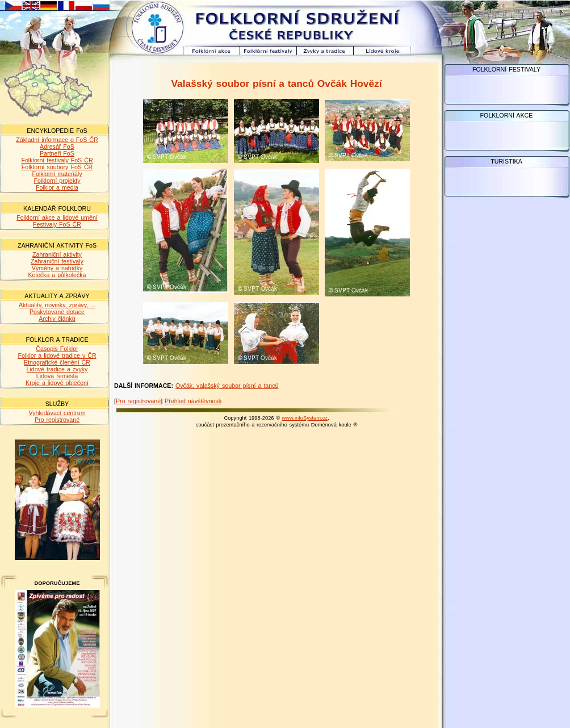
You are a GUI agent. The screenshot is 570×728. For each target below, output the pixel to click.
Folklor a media (57, 187)
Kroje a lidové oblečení (57, 383)
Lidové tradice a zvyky (57, 369)
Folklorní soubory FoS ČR (57, 167)
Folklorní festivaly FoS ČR (57, 160)
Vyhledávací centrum (57, 413)
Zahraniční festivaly (57, 261)
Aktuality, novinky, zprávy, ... (57, 305)
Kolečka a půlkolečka (57, 275)
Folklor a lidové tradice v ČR (57, 355)
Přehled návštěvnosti (193, 401)
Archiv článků (57, 319)
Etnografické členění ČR (57, 362)
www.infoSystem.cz (305, 418)
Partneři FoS (57, 153)
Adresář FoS (57, 147)
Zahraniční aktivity (57, 254)
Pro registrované (57, 420)
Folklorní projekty (57, 181)
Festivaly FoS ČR (57, 224)
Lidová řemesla (57, 376)
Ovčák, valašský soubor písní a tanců (227, 386)
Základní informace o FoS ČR (57, 140)
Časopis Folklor (57, 349)
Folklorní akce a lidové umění (57, 217)
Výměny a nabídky (57, 268)
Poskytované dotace (57, 312)
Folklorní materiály (57, 174)
